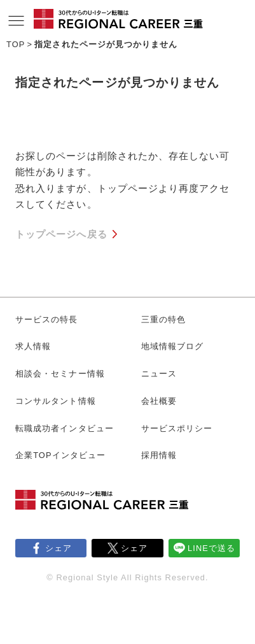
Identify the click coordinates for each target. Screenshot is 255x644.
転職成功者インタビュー (65, 428)
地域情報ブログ (173, 346)
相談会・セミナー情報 (60, 374)
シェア (59, 548)
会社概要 (159, 401)
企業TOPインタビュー (60, 455)
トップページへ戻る (61, 234)
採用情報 (159, 455)
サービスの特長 (47, 319)
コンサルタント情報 (56, 401)
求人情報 (33, 346)
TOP (16, 44)
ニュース (159, 374)
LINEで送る (211, 548)
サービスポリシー (177, 428)
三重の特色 (163, 319)
